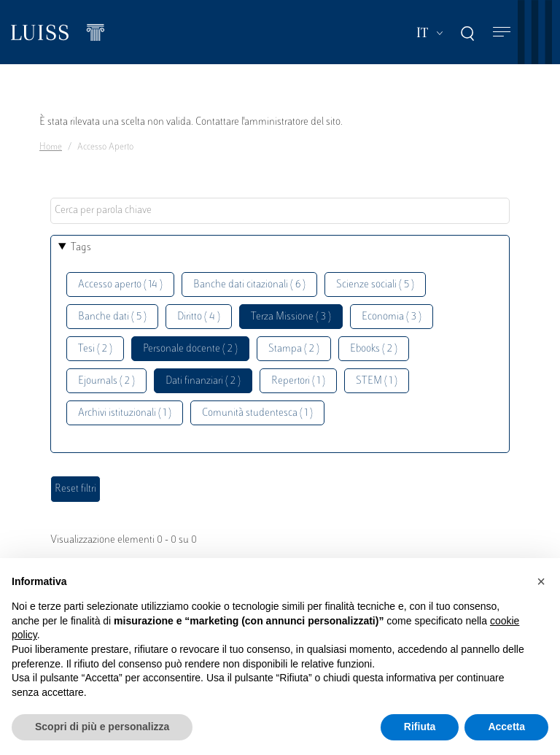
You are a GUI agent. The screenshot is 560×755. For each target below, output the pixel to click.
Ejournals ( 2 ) (106, 381)
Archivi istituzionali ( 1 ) (125, 413)
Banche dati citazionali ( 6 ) (249, 285)
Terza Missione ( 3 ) (291, 317)
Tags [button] (81, 248)
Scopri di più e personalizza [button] (102, 727)
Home (51, 147)
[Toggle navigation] (502, 32)
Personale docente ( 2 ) (190, 349)
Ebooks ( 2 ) (374, 349)
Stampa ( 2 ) (294, 349)
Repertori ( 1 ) (298, 381)
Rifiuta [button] (420, 727)
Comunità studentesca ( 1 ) (257, 413)
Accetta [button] (506, 727)
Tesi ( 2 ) (95, 349)
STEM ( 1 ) (377, 381)
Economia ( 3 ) (392, 317)
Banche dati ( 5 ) (112, 317)
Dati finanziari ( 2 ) (203, 381)
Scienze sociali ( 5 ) (375, 285)
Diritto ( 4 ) (199, 317)
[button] (541, 581)
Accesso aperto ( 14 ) (120, 285)
